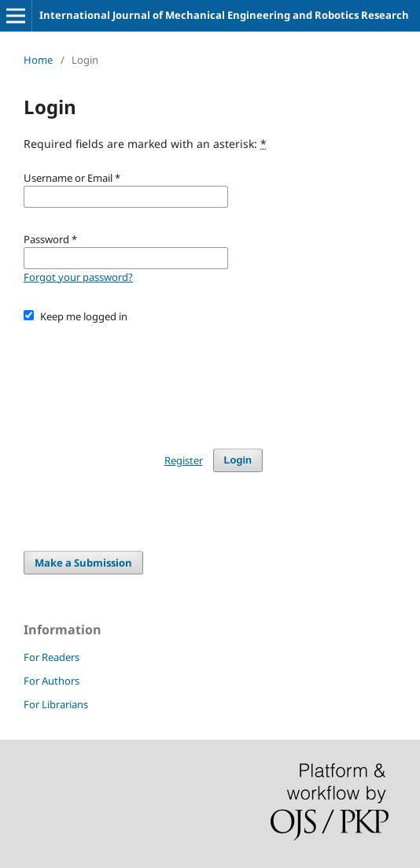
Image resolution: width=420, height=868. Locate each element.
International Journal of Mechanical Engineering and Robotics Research (224, 15)
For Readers (52, 657)
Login (238, 460)
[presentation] (143, 379)
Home (38, 60)
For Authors (52, 681)
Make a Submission (83, 563)
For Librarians (56, 704)
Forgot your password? (78, 277)
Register (184, 460)
